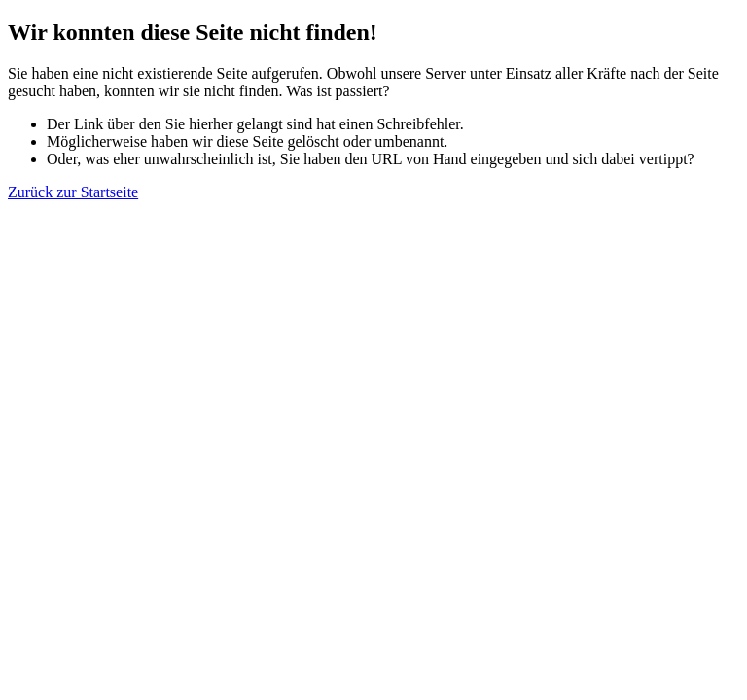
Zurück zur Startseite (73, 192)
